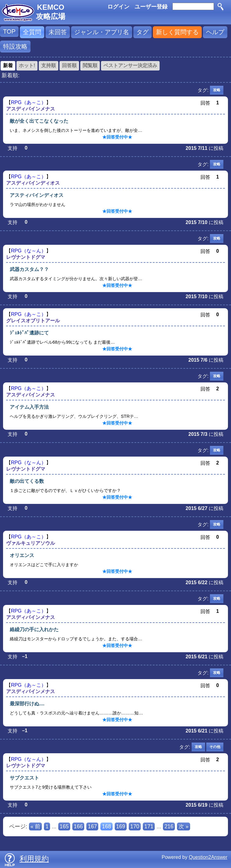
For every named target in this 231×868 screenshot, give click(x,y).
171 (149, 826)
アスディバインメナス (31, 109)
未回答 (58, 32)
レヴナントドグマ (26, 257)
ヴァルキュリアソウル (31, 543)
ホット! (27, 65)
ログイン (118, 7)
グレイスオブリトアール (33, 321)
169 (121, 826)
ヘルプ (215, 32)
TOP (9, 31)
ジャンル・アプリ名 (102, 32)
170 (135, 826)
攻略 (217, 90)
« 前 (36, 826)
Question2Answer (208, 857)
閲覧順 (90, 65)
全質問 (32, 32)
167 (92, 826)
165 (64, 826)
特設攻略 (15, 46)
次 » (184, 826)
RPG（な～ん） (29, 251)
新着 (8, 65)
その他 (215, 747)
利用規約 (34, 859)
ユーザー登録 (151, 7)
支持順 (49, 65)
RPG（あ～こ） (29, 102)
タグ (143, 32)
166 (78, 826)
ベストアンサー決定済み (130, 65)
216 (169, 826)
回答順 (69, 65)
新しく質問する (177, 32)
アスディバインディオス (33, 183)
